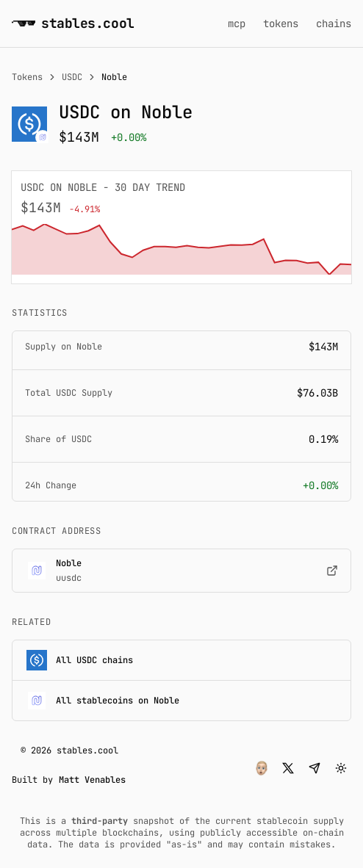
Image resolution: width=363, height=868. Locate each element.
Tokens (27, 77)
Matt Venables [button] (92, 780)
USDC (72, 77)
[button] (262, 768)
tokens (281, 23)
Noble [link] (114, 77)
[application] (181, 249)
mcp (237, 23)
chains (334, 23)
